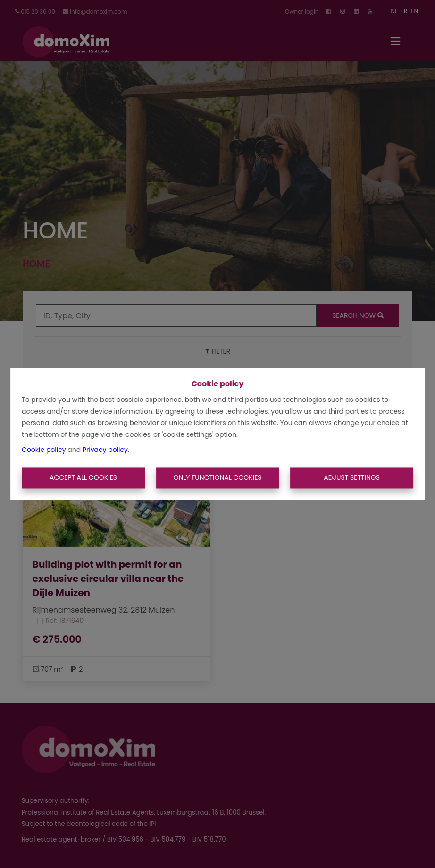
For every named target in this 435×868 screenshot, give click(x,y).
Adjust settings (352, 477)
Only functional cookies (217, 477)
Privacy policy (105, 450)
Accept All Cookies (83, 477)
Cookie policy (44, 450)
